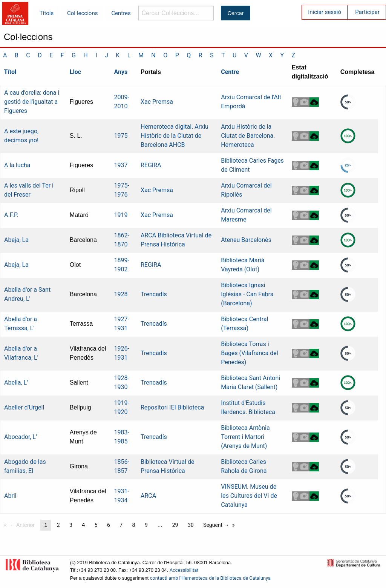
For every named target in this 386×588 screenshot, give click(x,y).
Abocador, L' (21, 437)
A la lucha (17, 165)
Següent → (216, 525)
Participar (367, 12)
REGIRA (151, 165)
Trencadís (154, 294)
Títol (10, 72)
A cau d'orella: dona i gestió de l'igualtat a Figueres (32, 102)
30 (191, 525)
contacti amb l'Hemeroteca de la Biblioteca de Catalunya (210, 578)
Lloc (75, 72)
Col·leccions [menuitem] (82, 13)
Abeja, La (16, 240)
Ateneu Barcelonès (246, 240)
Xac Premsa (157, 102)
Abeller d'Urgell (24, 407)
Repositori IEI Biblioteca (172, 407)
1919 (121, 215)
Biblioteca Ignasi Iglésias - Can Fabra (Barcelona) (247, 294)
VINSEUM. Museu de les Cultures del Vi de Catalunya (249, 496)
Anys (121, 72)
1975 (121, 136)
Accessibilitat (184, 570)
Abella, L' (16, 383)
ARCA (148, 235)
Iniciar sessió (325, 12)
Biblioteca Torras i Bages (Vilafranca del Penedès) (249, 353)
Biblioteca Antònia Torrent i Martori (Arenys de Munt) (245, 437)
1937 (121, 165)
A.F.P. (11, 215)
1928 (121, 294)
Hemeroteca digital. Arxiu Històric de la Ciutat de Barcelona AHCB (175, 136)
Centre (230, 72)
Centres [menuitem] (121, 13)
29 (175, 525)
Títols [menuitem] (47, 13)
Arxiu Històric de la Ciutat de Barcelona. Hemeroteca (248, 136)
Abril (10, 496)
